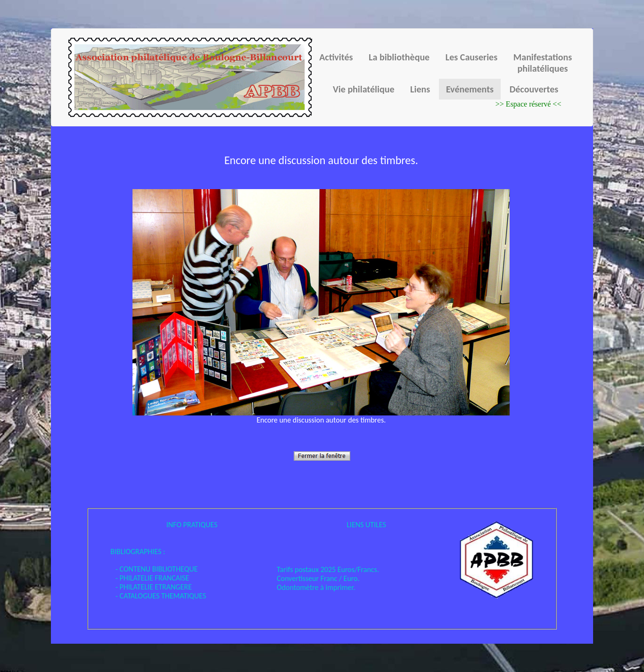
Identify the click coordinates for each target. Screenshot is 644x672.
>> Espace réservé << (528, 104)
